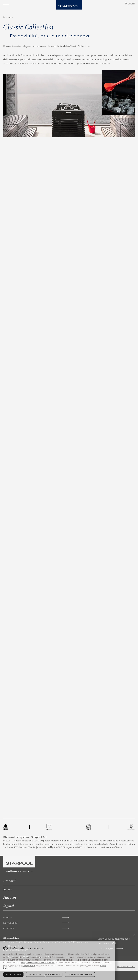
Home (7, 17)
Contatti (9, 928)
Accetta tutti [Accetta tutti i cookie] (14, 974)
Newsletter (11, 923)
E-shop (8, 917)
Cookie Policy (29, 966)
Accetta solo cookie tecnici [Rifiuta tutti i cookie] (44, 974)
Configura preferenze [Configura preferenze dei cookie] (80, 974)
